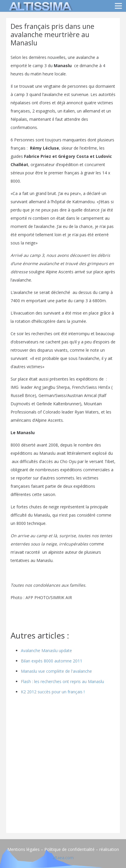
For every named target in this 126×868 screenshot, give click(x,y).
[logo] (39, 6)
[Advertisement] (63, 765)
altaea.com (63, 858)
